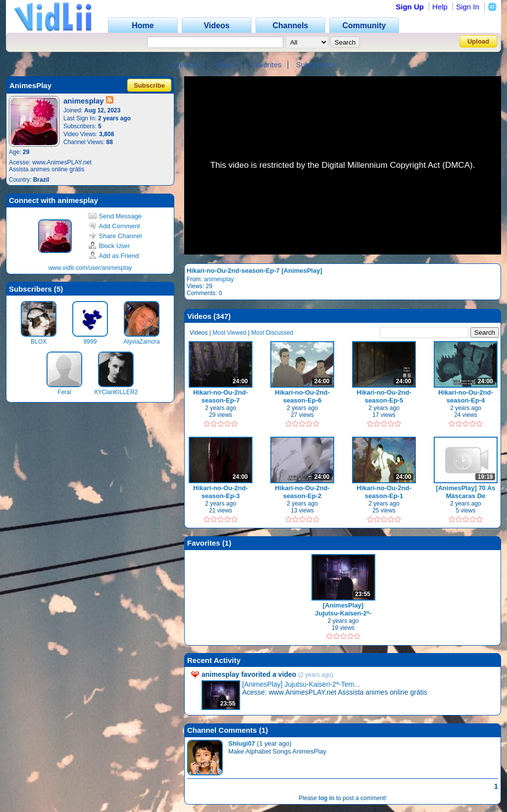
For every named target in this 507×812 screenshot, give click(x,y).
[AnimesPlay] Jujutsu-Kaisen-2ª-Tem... (301, 684)
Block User (109, 246)
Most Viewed (229, 333)
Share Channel (115, 236)
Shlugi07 (242, 743)
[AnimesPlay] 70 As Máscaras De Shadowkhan (465, 492)
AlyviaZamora (141, 342)
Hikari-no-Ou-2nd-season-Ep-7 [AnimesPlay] (254, 271)
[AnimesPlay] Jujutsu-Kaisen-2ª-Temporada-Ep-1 (343, 609)
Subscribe (149, 85)
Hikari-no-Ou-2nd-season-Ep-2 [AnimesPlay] (302, 492)
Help (440, 7)
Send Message (115, 216)
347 (222, 316)
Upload (478, 41)
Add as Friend (114, 256)
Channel (186, 65)
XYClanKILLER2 (116, 392)
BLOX (39, 342)
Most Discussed (273, 333)
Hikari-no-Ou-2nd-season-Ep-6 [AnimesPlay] (302, 396)
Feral (64, 392)
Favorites (266, 65)
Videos (225, 65)
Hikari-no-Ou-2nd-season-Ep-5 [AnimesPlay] (384, 396)
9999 (90, 342)
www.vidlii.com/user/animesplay (90, 268)
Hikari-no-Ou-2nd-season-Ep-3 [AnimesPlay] (221, 492)
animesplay (219, 279)
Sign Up (410, 7)
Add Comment (114, 226)
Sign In (468, 7)
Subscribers (316, 65)
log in (326, 798)
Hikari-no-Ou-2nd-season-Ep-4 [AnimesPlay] (466, 396)
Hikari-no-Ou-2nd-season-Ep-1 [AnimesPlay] (384, 492)
